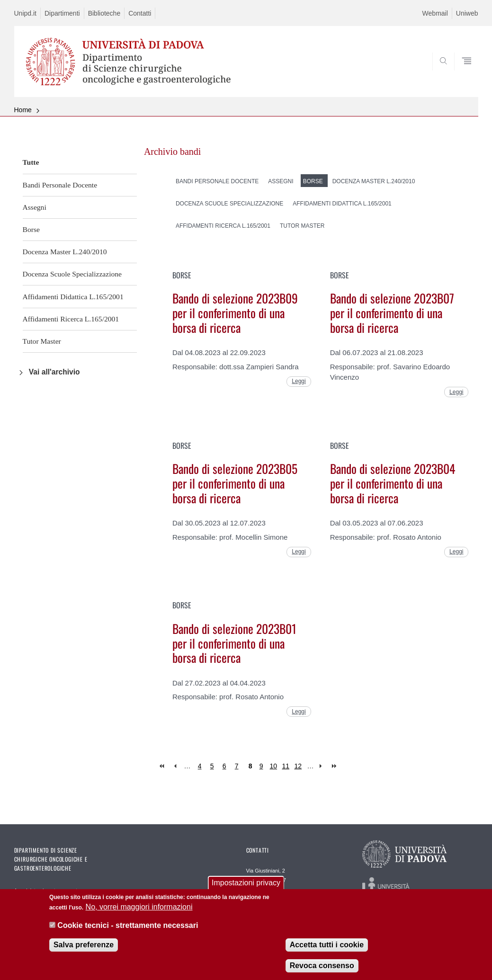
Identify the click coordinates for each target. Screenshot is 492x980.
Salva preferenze (84, 952)
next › (323, 766)
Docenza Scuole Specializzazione (72, 274)
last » (335, 766)
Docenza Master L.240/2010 (65, 252)
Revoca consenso (322, 973)
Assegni (35, 207)
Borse (31, 229)
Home (23, 110)
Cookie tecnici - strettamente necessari (128, 932)
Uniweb (467, 13)
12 (298, 766)
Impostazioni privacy (246, 890)
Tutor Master (42, 341)
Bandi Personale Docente (60, 185)
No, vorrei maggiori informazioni (139, 914)
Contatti (140, 13)
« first (163, 766)
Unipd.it (25, 13)
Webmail (435, 13)
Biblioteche (104, 13)
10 (274, 766)
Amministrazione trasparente (47, 891)
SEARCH (438, 74)
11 (286, 766)
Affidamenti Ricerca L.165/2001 (71, 319)
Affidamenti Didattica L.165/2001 (73, 297)
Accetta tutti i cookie (327, 952)
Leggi (299, 381)
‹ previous (175, 766)
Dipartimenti (62, 13)
